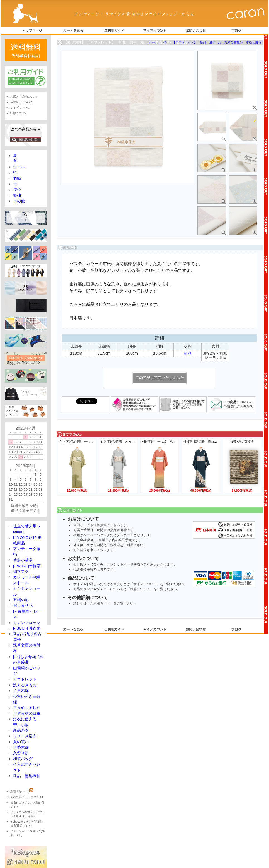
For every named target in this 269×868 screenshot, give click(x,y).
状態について (140, 589)
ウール (19, 167)
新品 (188, 353)
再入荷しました (27, 708)
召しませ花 (23, 606)
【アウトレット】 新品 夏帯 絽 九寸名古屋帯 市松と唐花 (217, 42)
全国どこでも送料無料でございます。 (102, 525)
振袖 (17, 195)
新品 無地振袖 (27, 776)
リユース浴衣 (25, 736)
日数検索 (113, 545)
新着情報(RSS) (22, 791)
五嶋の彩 (21, 600)
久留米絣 (21, 753)
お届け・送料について (24, 97)
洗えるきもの (25, 685)
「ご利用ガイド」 (100, 603)
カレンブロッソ (27, 623)
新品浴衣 (21, 730)
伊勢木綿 (21, 747)
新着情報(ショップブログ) (27, 797)
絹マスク (21, 572)
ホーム (153, 42)
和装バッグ (23, 759)
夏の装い (21, 742)
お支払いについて (21, 102)
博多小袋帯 (23, 560)
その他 (19, 201)
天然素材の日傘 (27, 713)
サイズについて (145, 584)
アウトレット (25, 679)
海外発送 (80, 550)
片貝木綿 (21, 691)
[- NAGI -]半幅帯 (27, 566)
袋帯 (17, 190)
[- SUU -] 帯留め (27, 628)
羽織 (17, 178)
